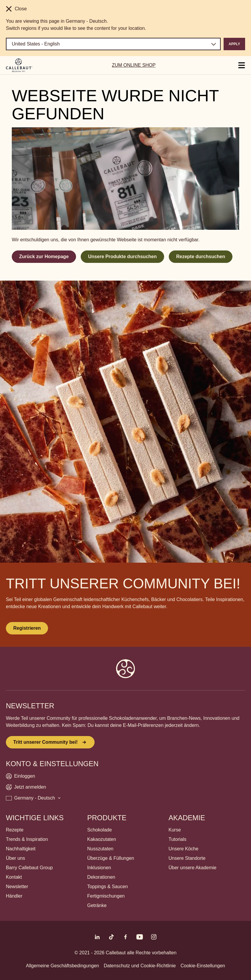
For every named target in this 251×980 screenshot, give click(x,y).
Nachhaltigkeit (21, 849)
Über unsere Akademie (193, 868)
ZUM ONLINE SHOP (134, 65)
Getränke (97, 905)
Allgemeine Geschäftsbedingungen (62, 966)
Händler (14, 896)
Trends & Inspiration (27, 839)
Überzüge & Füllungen (111, 858)
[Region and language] (113, 44)
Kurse (175, 830)
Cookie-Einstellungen (203, 966)
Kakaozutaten (102, 839)
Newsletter (17, 887)
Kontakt (14, 877)
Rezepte (15, 830)
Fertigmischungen (106, 896)
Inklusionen (99, 868)
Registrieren (27, 628)
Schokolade (100, 830)
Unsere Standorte (187, 858)
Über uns (15, 858)
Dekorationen (101, 877)
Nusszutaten (100, 849)
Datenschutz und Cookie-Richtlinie (140, 966)
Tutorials (177, 839)
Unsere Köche (183, 849)
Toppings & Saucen (108, 887)
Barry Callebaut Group (29, 868)
